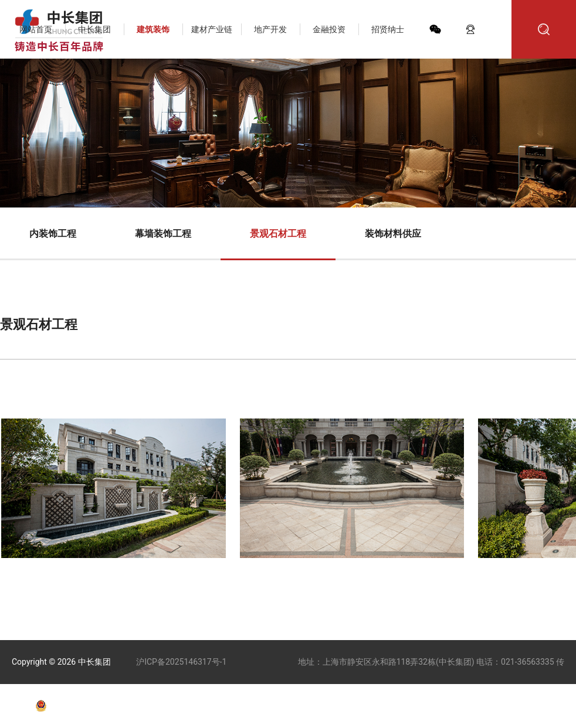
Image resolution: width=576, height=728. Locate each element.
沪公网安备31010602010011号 (107, 706)
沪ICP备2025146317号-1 (181, 662)
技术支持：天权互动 (226, 706)
